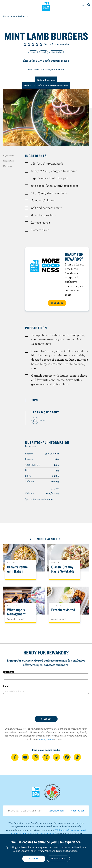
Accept (34, 859)
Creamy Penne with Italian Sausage (17, 571)
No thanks (58, 859)
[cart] (83, 5)
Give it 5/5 (41, 44)
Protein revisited (63, 610)
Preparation (8, 161)
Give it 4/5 (37, 44)
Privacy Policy (43, 851)
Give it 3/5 (33, 44)
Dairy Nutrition (56, 811)
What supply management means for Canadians (16, 616)
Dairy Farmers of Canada (46, 6)
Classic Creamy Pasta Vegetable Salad (63, 571)
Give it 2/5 (29, 44)
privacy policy (46, 739)
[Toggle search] (89, 5)
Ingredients (8, 155)
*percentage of (39, 499)
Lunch (44, 52)
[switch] (46, 85)
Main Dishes (57, 52)
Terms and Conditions (67, 851)
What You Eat (77, 811)
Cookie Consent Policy (24, 851)
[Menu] (4, 5)
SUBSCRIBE (57, 303)
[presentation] (46, 705)
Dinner (33, 52)
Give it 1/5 (25, 44)
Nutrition (7, 166)
